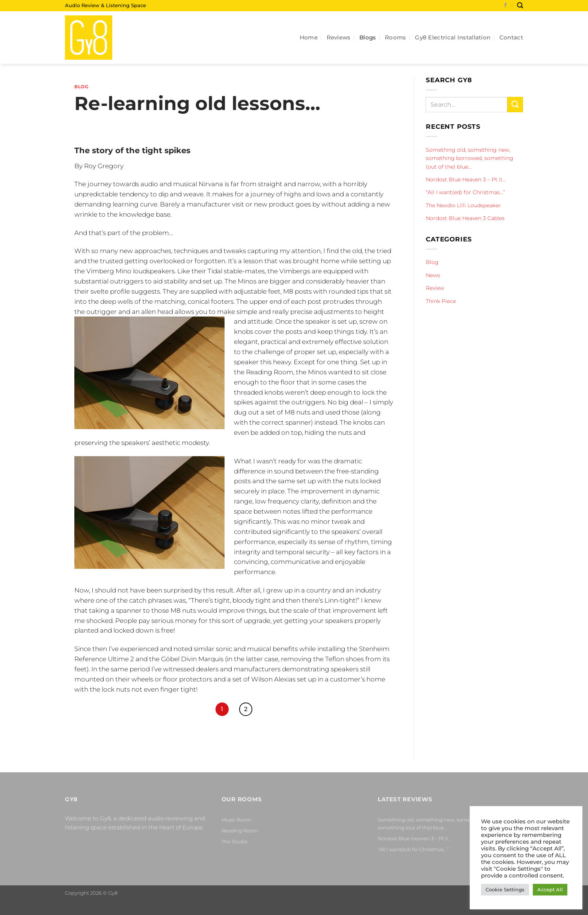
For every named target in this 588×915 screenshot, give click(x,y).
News (433, 275)
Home (309, 37)
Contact (511, 37)
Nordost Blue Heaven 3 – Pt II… (466, 179)
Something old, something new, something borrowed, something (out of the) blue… (470, 158)
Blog (81, 87)
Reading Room (240, 831)
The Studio (234, 841)
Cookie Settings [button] (505, 889)
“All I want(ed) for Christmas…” (465, 192)
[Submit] (515, 105)
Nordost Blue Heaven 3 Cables (465, 218)
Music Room (236, 820)
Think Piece (441, 301)
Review (435, 288)
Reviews (339, 37)
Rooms (396, 37)
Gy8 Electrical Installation (453, 37)
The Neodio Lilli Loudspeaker (463, 205)
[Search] (520, 5)
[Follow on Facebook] (506, 6)
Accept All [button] (550, 889)
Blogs (368, 37)
